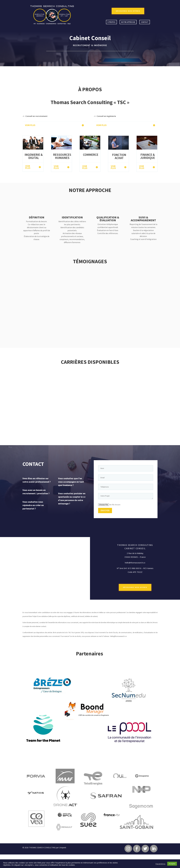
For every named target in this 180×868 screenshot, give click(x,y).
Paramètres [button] (160, 864)
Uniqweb (63, 848)
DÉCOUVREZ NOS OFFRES (128, 11)
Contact (145, 22)
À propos (111, 22)
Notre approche (128, 22)
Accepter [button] (172, 864)
